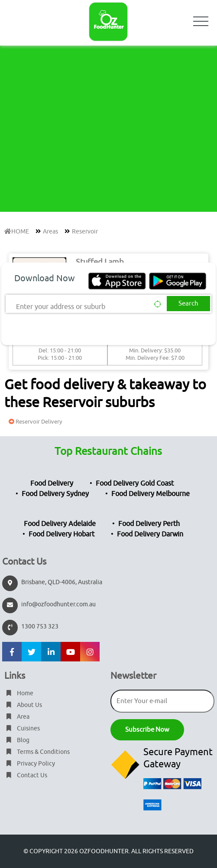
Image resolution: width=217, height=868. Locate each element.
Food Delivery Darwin (150, 534)
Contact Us (26, 775)
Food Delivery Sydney (55, 494)
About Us (23, 705)
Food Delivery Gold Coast (135, 483)
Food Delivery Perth (149, 524)
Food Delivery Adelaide (60, 524)
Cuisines (22, 728)
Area (17, 717)
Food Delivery (52, 483)
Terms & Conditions (37, 752)
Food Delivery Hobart (62, 534)
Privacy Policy (30, 764)
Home (19, 693)
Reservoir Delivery (34, 422)
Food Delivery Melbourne (151, 494)
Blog (17, 740)
